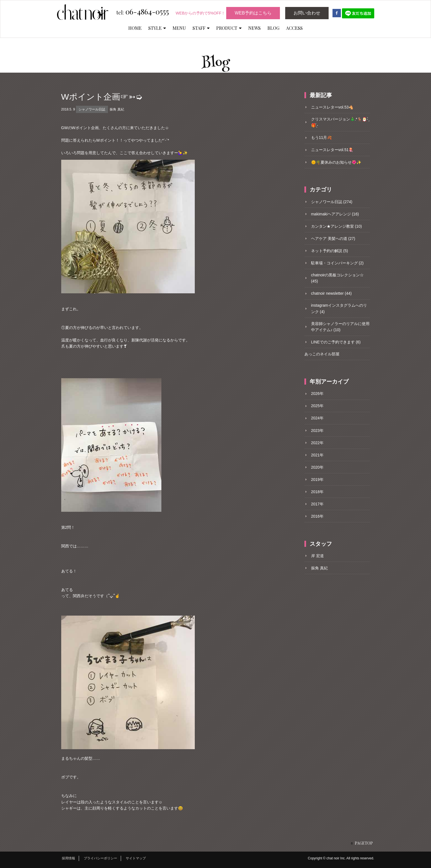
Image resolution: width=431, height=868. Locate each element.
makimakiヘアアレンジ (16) (335, 214)
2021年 (317, 455)
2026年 (317, 394)
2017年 (317, 504)
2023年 (317, 431)
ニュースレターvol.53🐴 (332, 107)
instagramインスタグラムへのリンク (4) (339, 308)
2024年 (317, 418)
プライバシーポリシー (100, 858)
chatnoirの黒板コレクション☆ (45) (338, 278)
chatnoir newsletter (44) (331, 293)
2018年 (317, 492)
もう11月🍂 (322, 137)
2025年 (317, 406)
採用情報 (68, 858)
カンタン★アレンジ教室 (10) (337, 226)
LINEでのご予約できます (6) (336, 342)
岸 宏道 (317, 556)
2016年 (317, 516)
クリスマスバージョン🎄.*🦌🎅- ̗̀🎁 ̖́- (340, 122)
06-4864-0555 (143, 12)
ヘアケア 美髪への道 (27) (333, 238)
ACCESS (294, 28)
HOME (135, 28)
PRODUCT (229, 28)
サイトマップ (136, 858)
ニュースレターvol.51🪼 (332, 150)
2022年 (317, 443)
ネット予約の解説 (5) (330, 251)
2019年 (317, 480)
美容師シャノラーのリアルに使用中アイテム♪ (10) (340, 327)
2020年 (317, 467)
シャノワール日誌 (92, 109)
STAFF (201, 28)
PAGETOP (364, 843)
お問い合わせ (307, 13)
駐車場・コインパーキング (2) (337, 263)
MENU (179, 28)
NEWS (254, 28)
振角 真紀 (117, 109)
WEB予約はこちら (253, 13)
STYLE (157, 28)
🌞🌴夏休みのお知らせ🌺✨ (336, 162)
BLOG (273, 28)
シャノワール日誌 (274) (332, 202)
